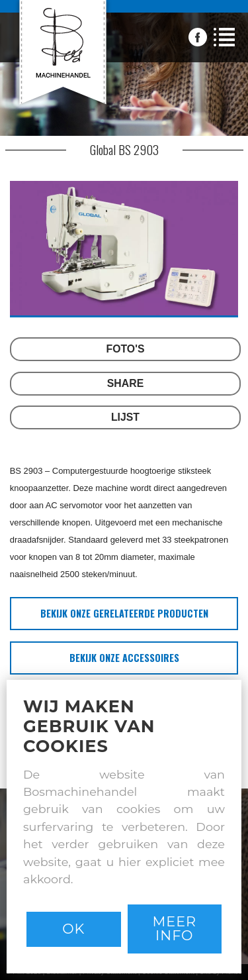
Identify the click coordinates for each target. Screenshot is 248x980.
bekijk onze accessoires (124, 658)
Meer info (174, 928)
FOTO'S (126, 349)
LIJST (125, 417)
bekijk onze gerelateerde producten (124, 613)
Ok (73, 929)
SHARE (125, 383)
